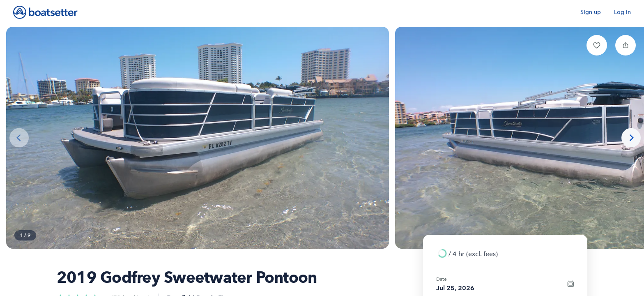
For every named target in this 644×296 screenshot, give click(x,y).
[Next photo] (631, 138)
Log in (622, 12)
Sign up (591, 12)
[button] (597, 45)
